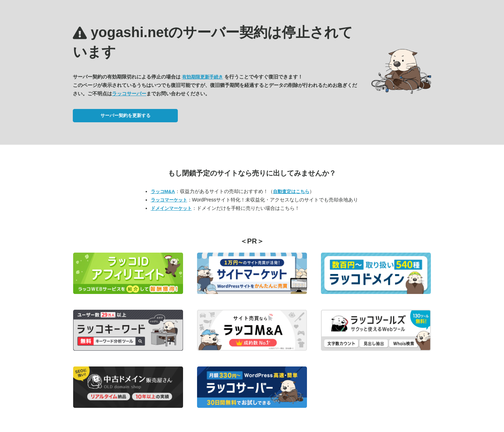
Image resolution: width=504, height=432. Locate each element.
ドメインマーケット (171, 208)
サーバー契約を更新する (125, 115)
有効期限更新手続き (202, 77)
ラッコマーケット (169, 200)
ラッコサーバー (129, 94)
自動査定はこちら (291, 191)
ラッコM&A (163, 191)
